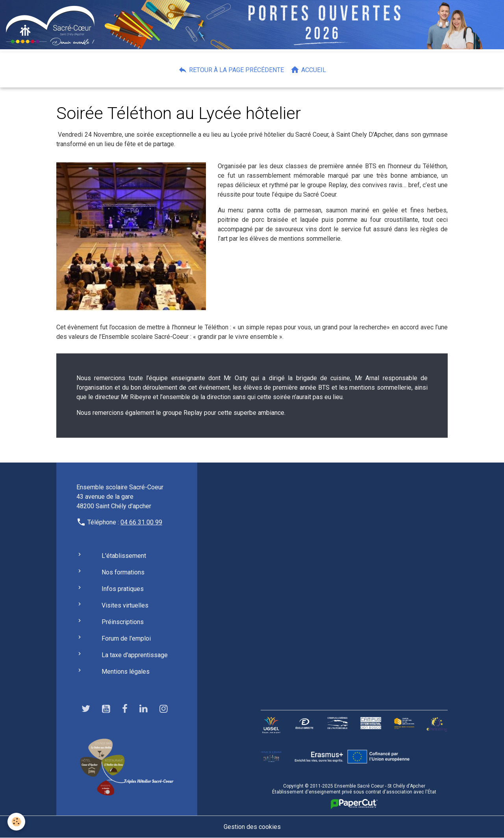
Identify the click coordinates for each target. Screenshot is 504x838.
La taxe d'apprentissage (135, 655)
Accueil (308, 70)
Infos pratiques (123, 589)
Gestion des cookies (252, 827)
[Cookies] (17, 822)
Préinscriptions (123, 622)
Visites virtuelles (125, 605)
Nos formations (123, 572)
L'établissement (124, 556)
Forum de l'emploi (126, 638)
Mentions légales (126, 672)
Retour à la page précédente (231, 70)
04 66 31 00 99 (141, 522)
